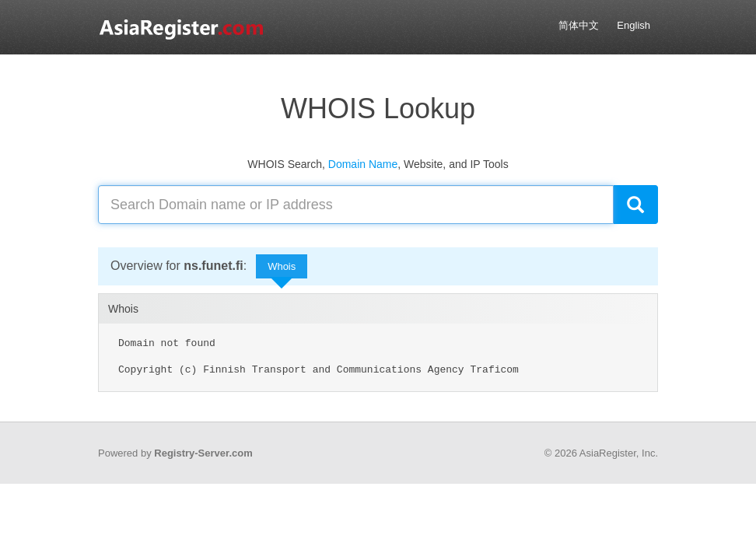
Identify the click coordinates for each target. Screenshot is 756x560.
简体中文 (579, 25)
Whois (282, 270)
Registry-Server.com (203, 453)
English (633, 25)
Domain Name (363, 164)
